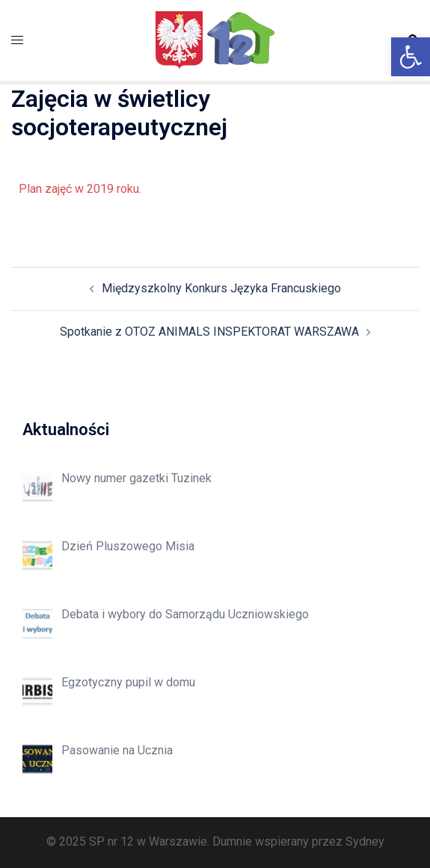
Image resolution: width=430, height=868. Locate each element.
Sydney (365, 841)
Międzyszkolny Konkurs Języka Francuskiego (221, 288)
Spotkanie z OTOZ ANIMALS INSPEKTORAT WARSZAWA (209, 332)
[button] (411, 57)
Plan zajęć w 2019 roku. (80, 189)
